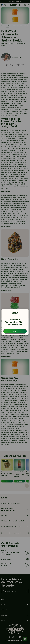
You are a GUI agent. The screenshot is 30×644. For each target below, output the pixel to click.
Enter (15, 331)
